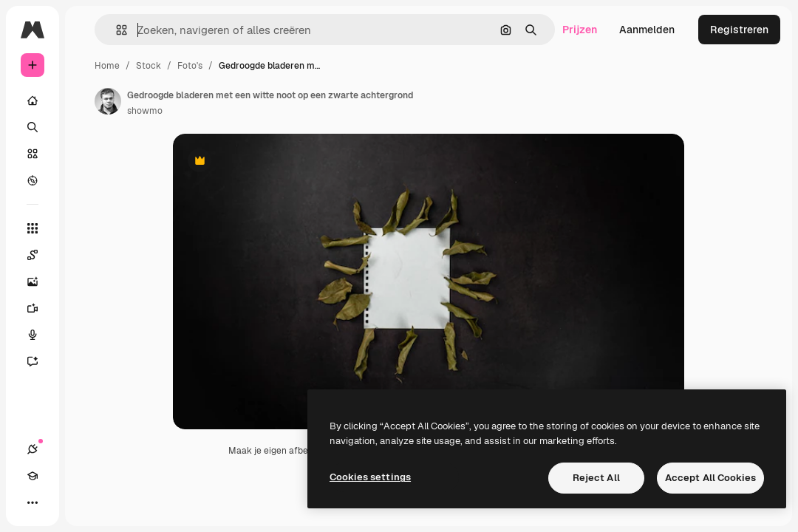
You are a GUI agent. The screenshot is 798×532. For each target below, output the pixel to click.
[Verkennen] (33, 180)
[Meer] (33, 502)
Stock (149, 66)
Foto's (190, 66)
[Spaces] (40, 255)
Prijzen (580, 30)
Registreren (739, 30)
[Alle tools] (33, 228)
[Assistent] (40, 361)
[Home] (33, 100)
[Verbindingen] (33, 449)
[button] (116, 30)
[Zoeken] (33, 127)
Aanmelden (647, 30)
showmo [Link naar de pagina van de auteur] (145, 111)
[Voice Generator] (40, 335)
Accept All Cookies (710, 478)
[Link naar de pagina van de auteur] (108, 101)
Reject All (596, 478)
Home (107, 66)
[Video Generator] (40, 308)
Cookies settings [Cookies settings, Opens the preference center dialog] (370, 477)
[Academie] (33, 476)
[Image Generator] (40, 282)
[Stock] (33, 154)
